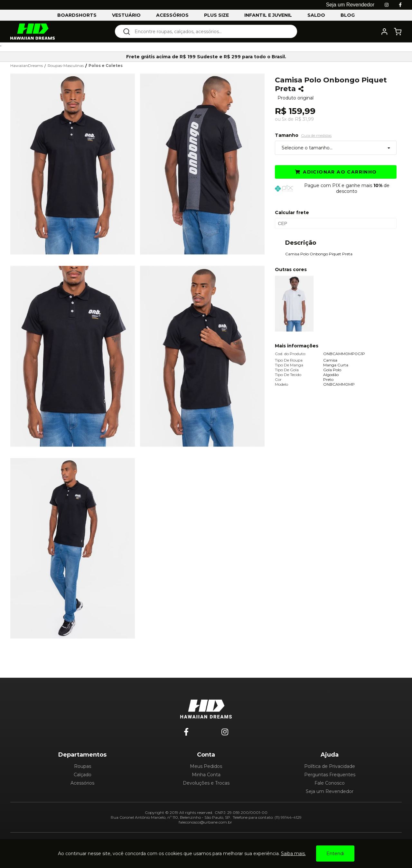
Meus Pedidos (206, 766)
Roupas (83, 766)
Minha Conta (206, 775)
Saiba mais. (293, 854)
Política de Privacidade (330, 766)
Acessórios (82, 783)
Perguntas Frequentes (330, 775)
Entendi (335, 854)
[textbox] (210, 31)
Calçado (83, 775)
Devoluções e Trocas (206, 783)
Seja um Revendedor (330, 791)
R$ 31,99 (304, 119)
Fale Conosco (330, 783)
